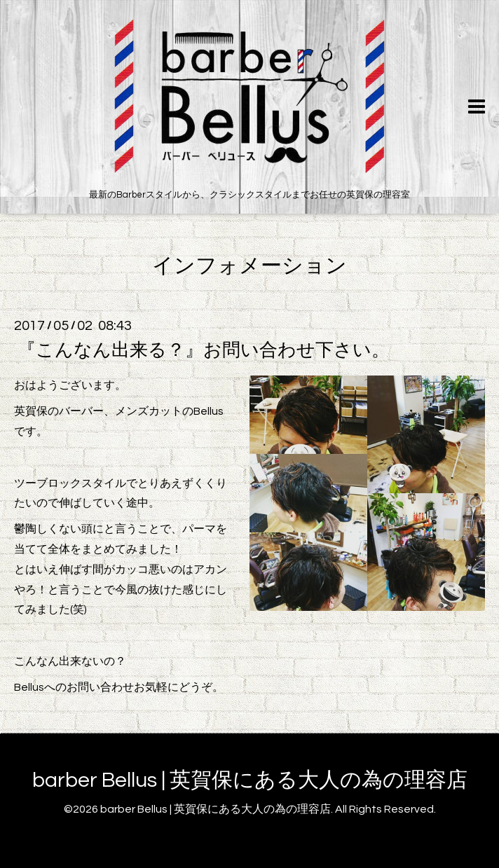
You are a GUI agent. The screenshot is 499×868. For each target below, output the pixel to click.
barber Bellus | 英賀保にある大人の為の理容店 (250, 780)
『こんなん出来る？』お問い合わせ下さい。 (204, 350)
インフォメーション (249, 266)
